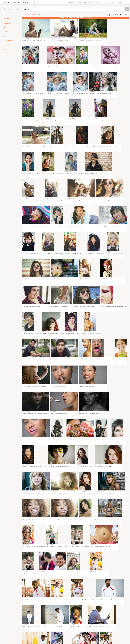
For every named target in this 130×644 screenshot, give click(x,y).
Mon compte (110, 2)
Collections (82, 2)
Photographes (71, 2)
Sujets (91, 2)
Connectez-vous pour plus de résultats (76, 18)
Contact (98, 2)
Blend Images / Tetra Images (9, 14)
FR (126, 2)
